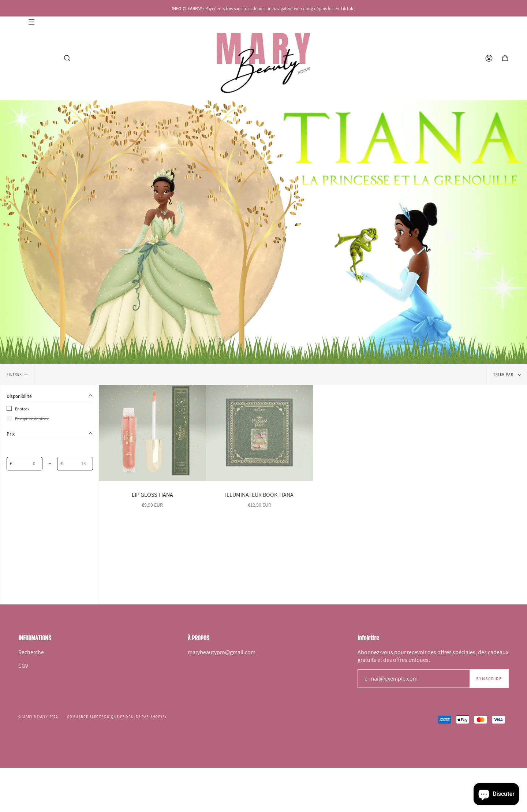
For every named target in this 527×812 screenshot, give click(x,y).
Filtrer (17, 374)
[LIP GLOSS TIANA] (152, 433)
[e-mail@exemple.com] (414, 679)
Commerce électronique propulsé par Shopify (117, 717)
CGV (23, 666)
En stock (22, 409)
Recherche (31, 652)
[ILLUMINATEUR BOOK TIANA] (260, 433)
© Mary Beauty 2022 (38, 717)
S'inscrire (489, 679)
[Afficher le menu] (21, 58)
